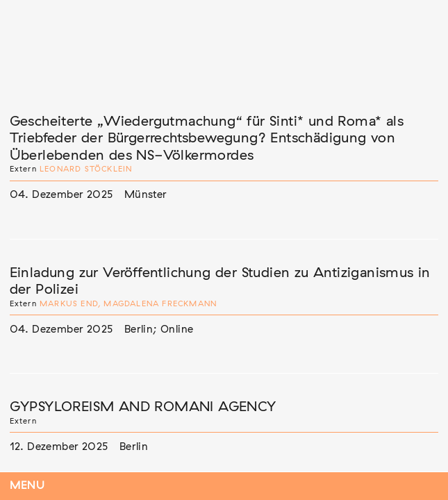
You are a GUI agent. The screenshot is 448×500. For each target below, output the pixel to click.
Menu (27, 486)
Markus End (69, 304)
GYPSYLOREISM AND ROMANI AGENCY (143, 407)
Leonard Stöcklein (86, 169)
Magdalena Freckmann (160, 304)
